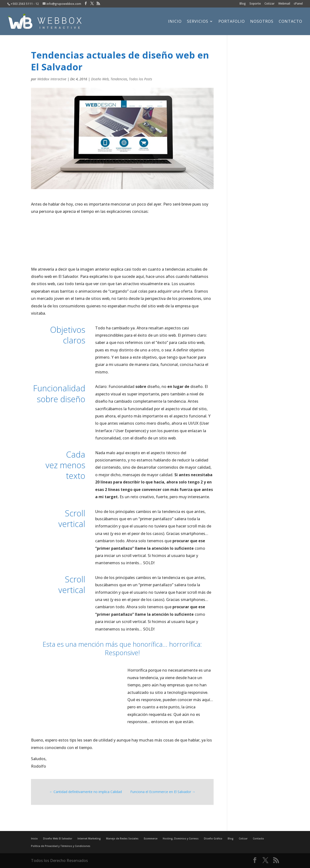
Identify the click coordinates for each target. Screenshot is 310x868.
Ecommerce (151, 838)
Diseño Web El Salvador (58, 838)
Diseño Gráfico (213, 838)
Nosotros (262, 22)
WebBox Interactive (52, 79)
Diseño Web (100, 79)
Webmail (284, 4)
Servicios (198, 22)
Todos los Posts (140, 79)
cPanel (298, 4)
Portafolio (232, 22)
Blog (243, 4)
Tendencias (119, 79)
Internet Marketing (89, 838)
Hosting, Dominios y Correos (181, 838)
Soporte (255, 4)
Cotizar (270, 4)
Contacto (291, 22)
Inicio (175, 22)
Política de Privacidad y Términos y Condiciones (61, 846)
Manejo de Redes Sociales (122, 838)
